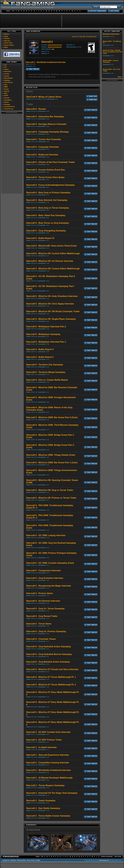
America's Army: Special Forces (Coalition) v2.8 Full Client (112, 52)
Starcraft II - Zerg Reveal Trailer (42, 616)
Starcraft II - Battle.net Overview (42, 155)
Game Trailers (9, 45)
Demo (30, 91)
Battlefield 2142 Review (111, 34)
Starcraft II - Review (36, 109)
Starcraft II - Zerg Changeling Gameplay (46, 231)
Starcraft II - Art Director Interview (43, 601)
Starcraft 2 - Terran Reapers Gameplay (45, 785)
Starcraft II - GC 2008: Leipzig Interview (46, 535)
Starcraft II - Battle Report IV (40, 238)
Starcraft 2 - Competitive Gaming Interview (48, 763)
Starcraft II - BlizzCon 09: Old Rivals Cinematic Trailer (53, 311)
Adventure (8, 71)
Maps (6, 47)
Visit (53, 49)
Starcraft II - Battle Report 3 (40, 349)
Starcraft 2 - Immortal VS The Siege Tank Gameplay (52, 793)
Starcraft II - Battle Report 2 (40, 357)
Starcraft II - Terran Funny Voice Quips (45, 177)
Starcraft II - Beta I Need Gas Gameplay (46, 215)
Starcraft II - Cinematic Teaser (41, 639)
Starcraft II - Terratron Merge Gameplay (46, 372)
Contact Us (6, 860)
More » (120, 77)
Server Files (8, 43)
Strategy (7, 104)
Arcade (7, 74)
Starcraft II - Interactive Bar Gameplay (45, 117)
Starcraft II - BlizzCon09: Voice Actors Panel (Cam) (51, 246)
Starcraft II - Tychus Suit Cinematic (44, 139)
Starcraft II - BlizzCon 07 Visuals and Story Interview (52, 669)
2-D (5, 65)
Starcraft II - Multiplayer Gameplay (43, 334)
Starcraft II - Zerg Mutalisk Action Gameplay (48, 662)
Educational (8, 78)
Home (8, 11)
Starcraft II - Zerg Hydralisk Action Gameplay (49, 647)
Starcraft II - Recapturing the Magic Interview (49, 586)
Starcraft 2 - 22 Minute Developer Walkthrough (49, 778)
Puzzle (6, 89)
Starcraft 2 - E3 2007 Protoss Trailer (44, 740)
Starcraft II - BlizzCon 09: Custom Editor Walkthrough (53, 253)
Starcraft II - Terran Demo (39, 624)
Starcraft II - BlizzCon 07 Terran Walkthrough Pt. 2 (51, 685)
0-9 (13, 11)
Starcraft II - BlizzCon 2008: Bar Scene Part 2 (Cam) (52, 417)
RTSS (6, 96)
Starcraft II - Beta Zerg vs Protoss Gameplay (48, 193)
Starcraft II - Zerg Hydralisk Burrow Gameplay (49, 654)
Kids (6, 85)
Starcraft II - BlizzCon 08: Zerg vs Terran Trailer (50, 490)
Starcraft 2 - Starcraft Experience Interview (48, 755)
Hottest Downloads (107, 857)
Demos (7, 34)
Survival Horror (9, 107)
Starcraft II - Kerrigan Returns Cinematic (46, 124)
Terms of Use (31, 860)
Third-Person (9, 109)
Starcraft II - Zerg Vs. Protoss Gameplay (46, 631)
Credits (38, 860)
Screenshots (33, 830)
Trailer (30, 104)
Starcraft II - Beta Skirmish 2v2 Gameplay (47, 200)
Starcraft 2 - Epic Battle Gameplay (43, 808)
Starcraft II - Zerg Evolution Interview (45, 578)
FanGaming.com (104, 860)
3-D (5, 67)
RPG (6, 93)
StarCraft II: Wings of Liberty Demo (44, 97)
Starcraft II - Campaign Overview (42, 147)
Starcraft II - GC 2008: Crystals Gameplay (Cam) (50, 563)
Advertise (13, 860)
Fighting (7, 80)
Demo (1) (75, 37)
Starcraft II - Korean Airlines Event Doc (46, 170)
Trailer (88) (82, 37)
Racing (7, 91)
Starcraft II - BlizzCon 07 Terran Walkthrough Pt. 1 (51, 677)
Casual (7, 76)
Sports (6, 102)
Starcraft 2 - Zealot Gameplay (41, 801)
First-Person (8, 82)
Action (6, 69)
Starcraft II (47, 42)
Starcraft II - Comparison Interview (43, 571)
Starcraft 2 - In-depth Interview (41, 747)
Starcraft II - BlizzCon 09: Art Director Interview (50, 261)
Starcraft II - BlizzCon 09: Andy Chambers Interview (52, 296)
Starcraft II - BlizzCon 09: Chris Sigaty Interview (50, 304)
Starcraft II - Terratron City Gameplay (45, 365)
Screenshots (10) (91, 37)
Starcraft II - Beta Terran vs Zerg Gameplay (48, 223)
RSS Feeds (118, 857)
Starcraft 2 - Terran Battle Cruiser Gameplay (48, 816)
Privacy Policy (21, 860)
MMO (6, 87)
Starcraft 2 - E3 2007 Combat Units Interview (48, 732)
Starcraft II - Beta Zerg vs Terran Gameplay (48, 208)
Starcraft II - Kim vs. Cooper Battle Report (47, 380)
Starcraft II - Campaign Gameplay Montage (47, 132)
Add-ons (7, 41)
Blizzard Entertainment (55, 45)
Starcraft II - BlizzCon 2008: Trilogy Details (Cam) (51, 455)
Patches (7, 38)
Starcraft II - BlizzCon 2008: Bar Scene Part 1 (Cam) (52, 463)
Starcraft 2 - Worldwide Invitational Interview (48, 770)
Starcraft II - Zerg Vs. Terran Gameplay (45, 609)
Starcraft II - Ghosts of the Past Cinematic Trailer (50, 162)
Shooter (7, 98)
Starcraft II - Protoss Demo (40, 593)
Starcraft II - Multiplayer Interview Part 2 (46, 327)
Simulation (8, 100)
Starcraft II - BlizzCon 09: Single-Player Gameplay (51, 319)
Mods (6, 36)
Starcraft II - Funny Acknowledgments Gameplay (50, 185)
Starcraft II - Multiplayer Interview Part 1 (46, 342)
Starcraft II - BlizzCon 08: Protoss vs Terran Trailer (51, 498)
